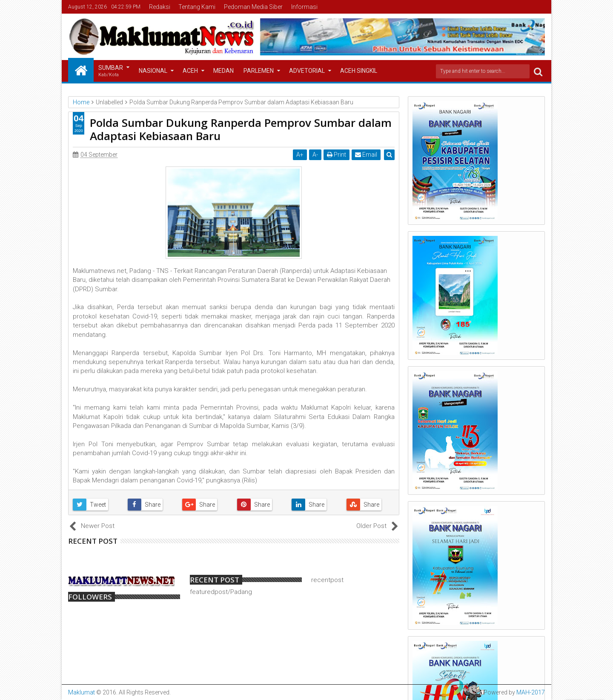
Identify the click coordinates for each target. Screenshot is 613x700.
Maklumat (82, 692)
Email (367, 155)
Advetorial (307, 71)
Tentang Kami (197, 7)
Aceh (190, 71)
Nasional (153, 71)
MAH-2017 (531, 692)
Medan (223, 71)
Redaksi (160, 7)
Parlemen (259, 71)
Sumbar (111, 71)
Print (337, 155)
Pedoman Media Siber (253, 7)
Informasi (304, 7)
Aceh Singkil (359, 71)
